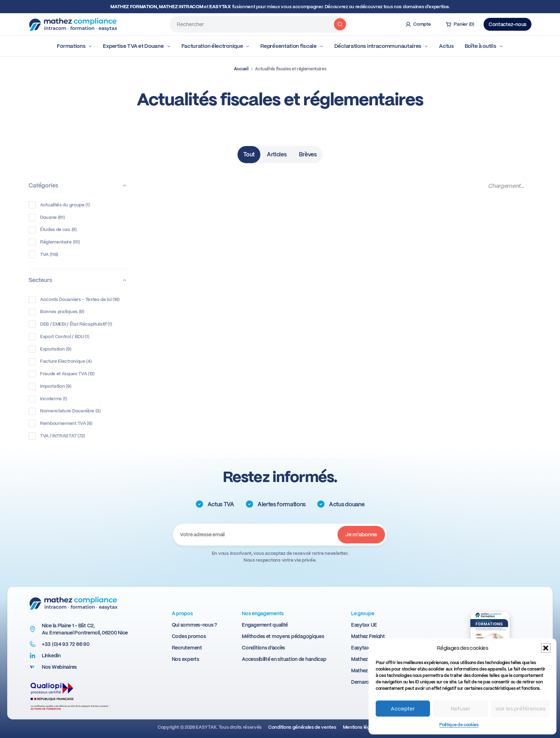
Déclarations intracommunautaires (381, 46)
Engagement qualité (265, 625)
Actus (446, 46)
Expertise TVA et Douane (137, 46)
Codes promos (189, 636)
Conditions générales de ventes (302, 727)
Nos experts (186, 659)
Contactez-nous (507, 24)
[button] (546, 648)
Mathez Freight (368, 636)
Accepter (403, 709)
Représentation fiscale (292, 46)
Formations (74, 46)
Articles (277, 154)
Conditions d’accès (263, 648)
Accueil (241, 69)
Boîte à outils (484, 46)
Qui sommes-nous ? (194, 625)
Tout (249, 154)
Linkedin (51, 656)
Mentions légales (361, 727)
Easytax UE (364, 625)
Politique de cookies (459, 725)
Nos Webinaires (59, 667)
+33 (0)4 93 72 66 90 (66, 644)
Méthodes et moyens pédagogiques (283, 636)
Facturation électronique (216, 46)
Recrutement (187, 648)
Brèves (308, 154)
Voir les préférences (520, 709)
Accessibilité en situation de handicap (284, 659)
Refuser (461, 709)
